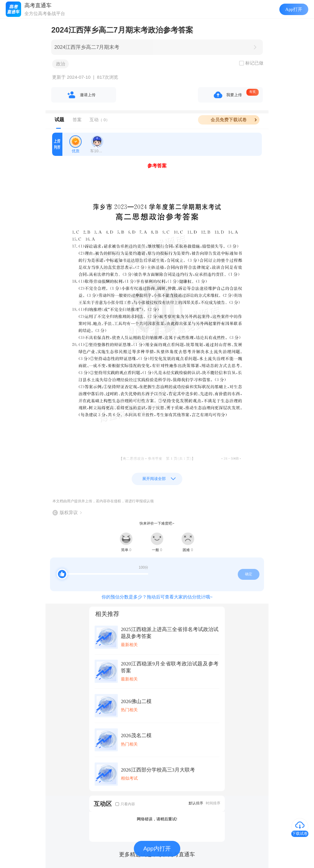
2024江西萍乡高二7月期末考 (87, 47)
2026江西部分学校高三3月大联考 (158, 770)
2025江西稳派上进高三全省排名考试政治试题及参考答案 (170, 633)
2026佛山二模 (136, 701)
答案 (77, 120)
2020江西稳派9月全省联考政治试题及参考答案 (170, 667)
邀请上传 (88, 95)
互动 (100, 120)
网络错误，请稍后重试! (157, 819)
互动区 (103, 804)
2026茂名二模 (136, 735)
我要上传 (234, 95)
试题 (59, 120)
